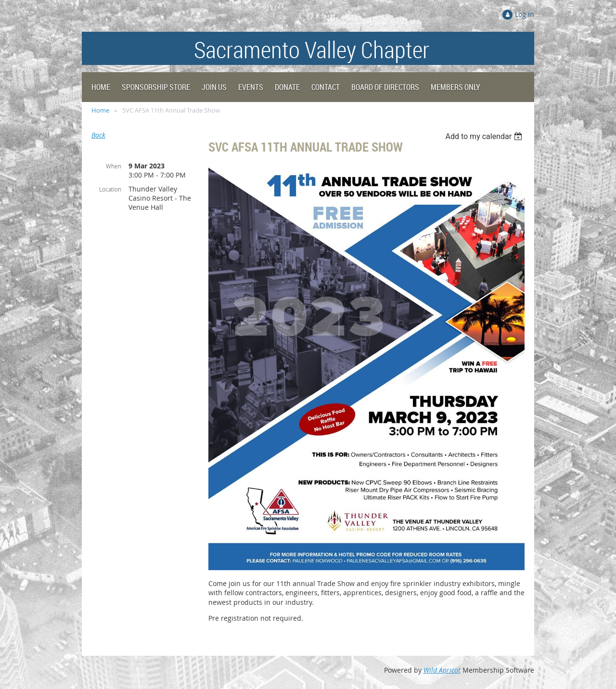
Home (100, 110)
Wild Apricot (442, 670)
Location (110, 189)
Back (98, 135)
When (114, 166)
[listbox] (485, 136)
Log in (525, 14)
